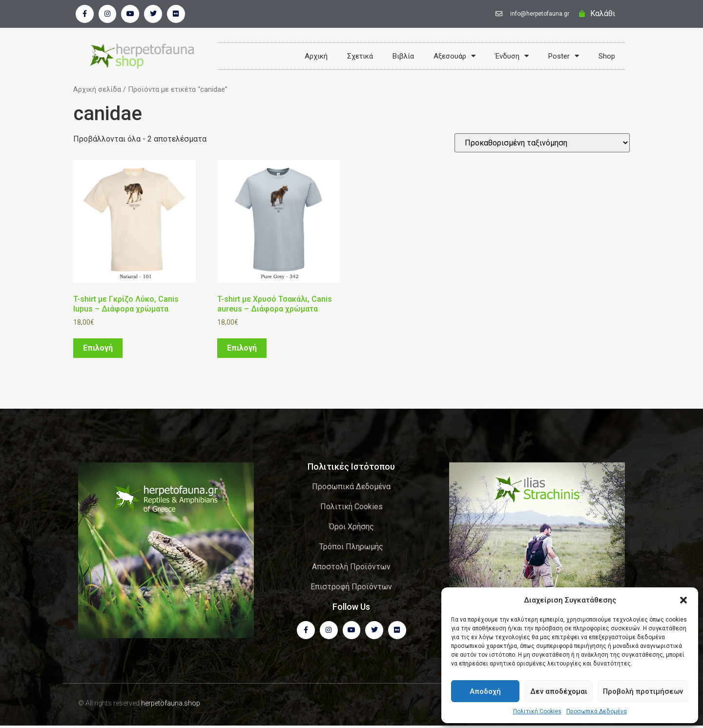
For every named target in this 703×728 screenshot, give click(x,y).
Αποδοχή (485, 691)
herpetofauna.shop (171, 706)
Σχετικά (360, 57)
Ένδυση (512, 57)
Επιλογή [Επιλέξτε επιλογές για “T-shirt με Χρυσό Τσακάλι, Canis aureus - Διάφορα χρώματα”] (242, 349)
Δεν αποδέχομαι (559, 691)
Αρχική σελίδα (97, 91)
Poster (564, 57)
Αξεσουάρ (455, 57)
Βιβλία (403, 57)
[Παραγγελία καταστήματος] (542, 144)
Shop (607, 57)
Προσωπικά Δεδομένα (597, 711)
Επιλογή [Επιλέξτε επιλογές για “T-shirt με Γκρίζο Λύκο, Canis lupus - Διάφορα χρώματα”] (98, 349)
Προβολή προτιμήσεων (643, 691)
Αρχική (316, 57)
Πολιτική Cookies (537, 711)
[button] (683, 600)
